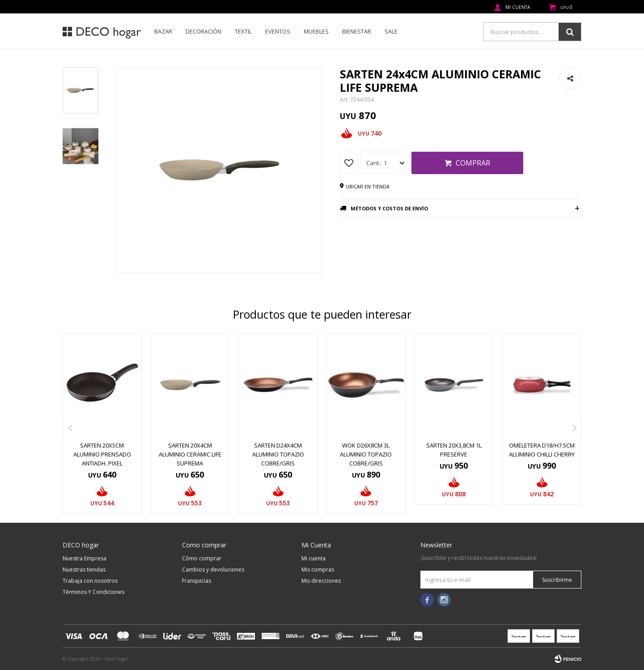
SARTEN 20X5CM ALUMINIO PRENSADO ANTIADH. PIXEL (102, 454)
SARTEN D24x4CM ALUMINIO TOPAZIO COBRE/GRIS (278, 454)
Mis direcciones (321, 581)
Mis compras (318, 570)
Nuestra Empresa (85, 558)
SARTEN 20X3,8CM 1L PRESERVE (454, 450)
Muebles (316, 31)
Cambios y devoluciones (213, 570)
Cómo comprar (202, 558)
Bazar (163, 31)
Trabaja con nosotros (90, 581)
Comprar (473, 163)
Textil (243, 31)
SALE (391, 31)
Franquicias (197, 581)
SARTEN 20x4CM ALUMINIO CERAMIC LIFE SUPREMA (190, 454)
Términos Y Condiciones (93, 592)
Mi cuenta (314, 558)
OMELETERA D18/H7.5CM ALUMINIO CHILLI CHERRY (542, 450)
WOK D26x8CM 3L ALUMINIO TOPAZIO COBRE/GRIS (366, 454)
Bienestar (357, 31)
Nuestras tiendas (84, 570)
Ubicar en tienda (368, 186)
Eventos (278, 31)
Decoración (203, 31)
